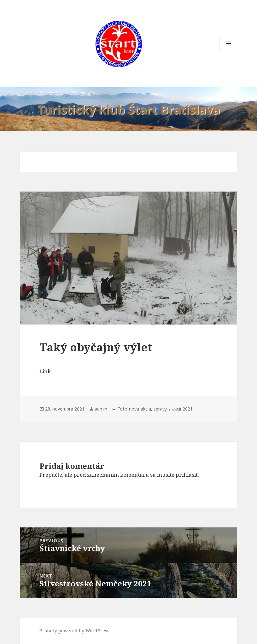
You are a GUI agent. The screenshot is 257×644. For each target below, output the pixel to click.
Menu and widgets (228, 52)
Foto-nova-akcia (134, 409)
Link (45, 371)
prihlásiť (187, 475)
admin (101, 409)
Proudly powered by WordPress (74, 631)
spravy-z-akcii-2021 (173, 409)
